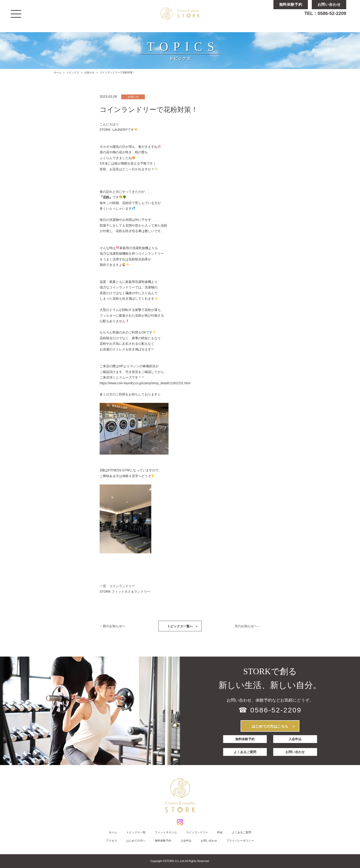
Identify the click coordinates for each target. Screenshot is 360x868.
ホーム (58, 72)
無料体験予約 (245, 739)
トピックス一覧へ (183, 626)
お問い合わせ (295, 750)
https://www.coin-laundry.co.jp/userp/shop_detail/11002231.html (145, 383)
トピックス (73, 72)
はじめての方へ (136, 841)
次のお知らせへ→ (247, 626)
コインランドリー (197, 832)
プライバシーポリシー (240, 841)
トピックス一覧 (136, 832)
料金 (220, 832)
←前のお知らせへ (112, 626)
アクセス (112, 841)
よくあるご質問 (245, 750)
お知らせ (89, 72)
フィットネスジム (166, 832)
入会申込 (295, 739)
